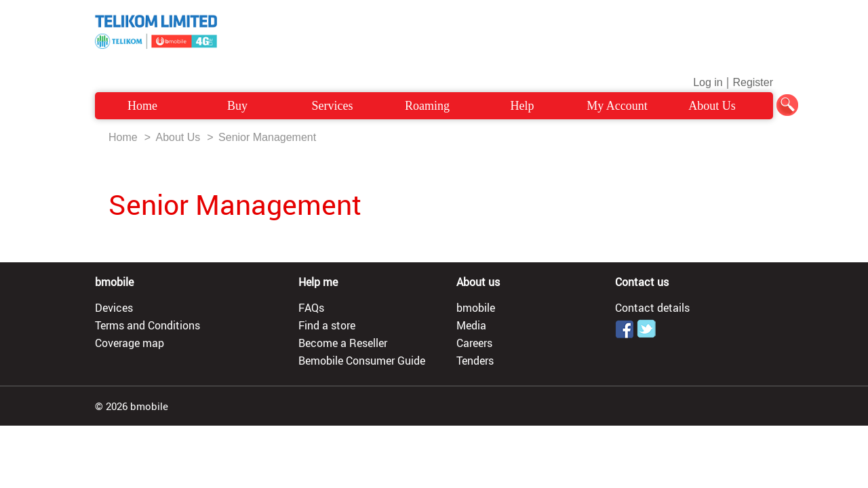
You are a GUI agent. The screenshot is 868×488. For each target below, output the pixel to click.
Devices (114, 308)
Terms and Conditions (147, 325)
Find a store (327, 325)
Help (522, 106)
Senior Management (267, 137)
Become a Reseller (343, 343)
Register (753, 82)
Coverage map (130, 343)
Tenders (475, 361)
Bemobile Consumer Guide (362, 361)
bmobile (476, 308)
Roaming (427, 106)
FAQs (311, 308)
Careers (474, 343)
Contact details (652, 308)
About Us (712, 106)
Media (471, 325)
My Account (617, 106)
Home (142, 106)
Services (333, 106)
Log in (708, 82)
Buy (237, 106)
